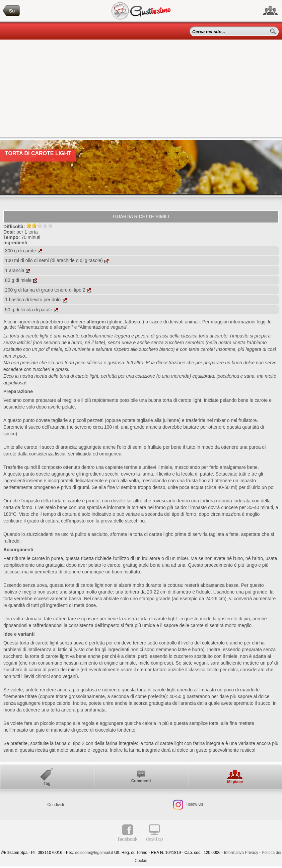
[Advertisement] (141, 90)
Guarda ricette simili (141, 216)
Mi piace (235, 782)
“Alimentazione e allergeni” (45, 327)
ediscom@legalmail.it (94, 853)
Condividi (55, 805)
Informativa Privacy (241, 853)
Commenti (141, 781)
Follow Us (194, 804)
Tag (47, 784)
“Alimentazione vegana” (103, 327)
